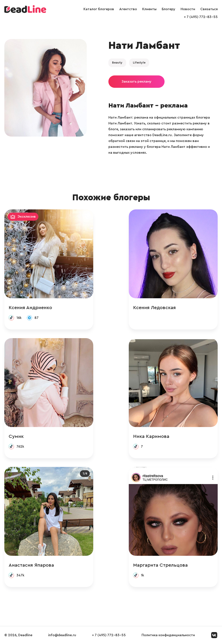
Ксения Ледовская (154, 308)
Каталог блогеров (99, 9)
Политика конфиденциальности (168, 635)
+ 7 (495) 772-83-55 (201, 17)
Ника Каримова (151, 436)
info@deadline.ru (62, 635)
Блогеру (169, 9)
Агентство (128, 9)
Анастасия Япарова (31, 565)
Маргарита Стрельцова (160, 565)
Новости (188, 9)
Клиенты (149, 9)
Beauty (117, 63)
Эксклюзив (27, 217)
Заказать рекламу (136, 82)
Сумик (16, 436)
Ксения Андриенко (30, 308)
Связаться (209, 9)
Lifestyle (139, 63)
